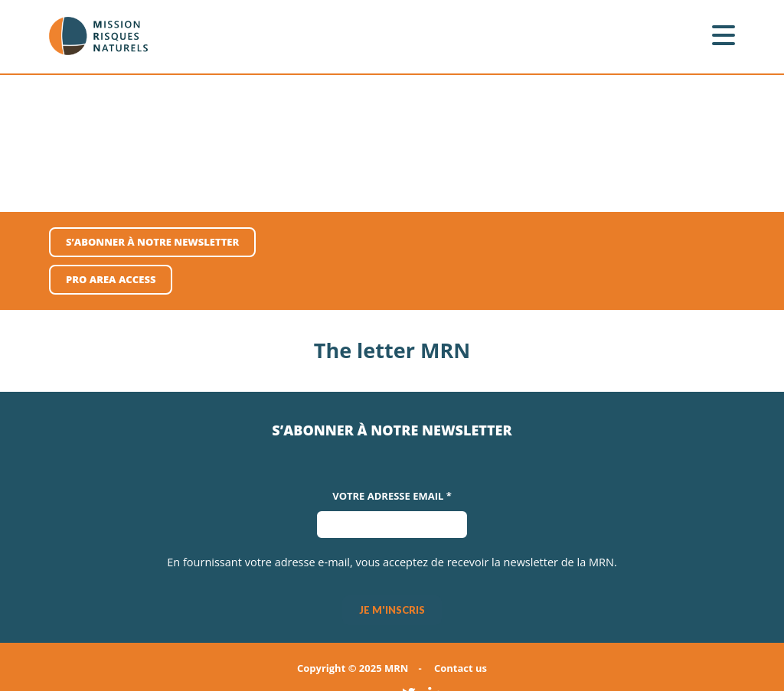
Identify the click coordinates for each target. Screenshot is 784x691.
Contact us (461, 668)
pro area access (111, 279)
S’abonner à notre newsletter (152, 242)
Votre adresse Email (392, 496)
